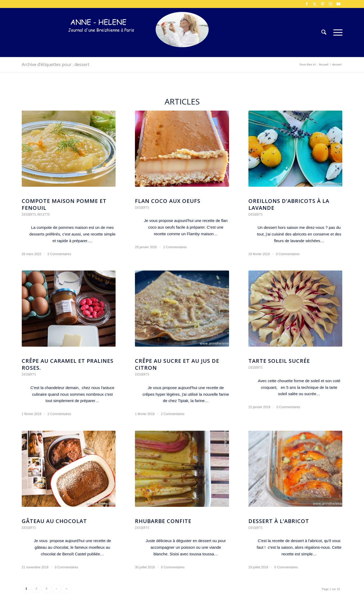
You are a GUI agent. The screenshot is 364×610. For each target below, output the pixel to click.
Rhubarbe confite (163, 521)
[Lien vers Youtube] (339, 4)
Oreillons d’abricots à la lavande (289, 204)
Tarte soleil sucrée (279, 361)
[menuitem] (324, 32)
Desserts (29, 214)
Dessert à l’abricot (279, 521)
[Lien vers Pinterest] (323, 4)
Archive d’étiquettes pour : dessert (56, 64)
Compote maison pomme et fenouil (64, 204)
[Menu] (336, 32)
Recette (44, 214)
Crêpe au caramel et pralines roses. (68, 364)
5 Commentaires (59, 254)
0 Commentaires (288, 254)
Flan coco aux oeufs (168, 201)
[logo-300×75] (101, 40)
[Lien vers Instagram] (331, 4)
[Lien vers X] (315, 4)
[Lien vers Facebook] (307, 4)
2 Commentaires (175, 247)
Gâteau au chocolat (54, 521)
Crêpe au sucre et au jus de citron (177, 364)
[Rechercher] (324, 32)
